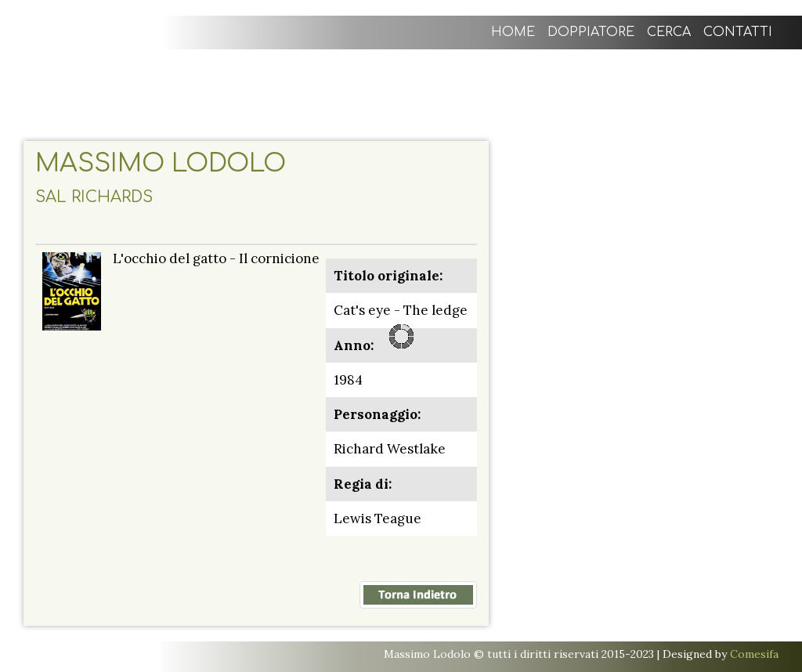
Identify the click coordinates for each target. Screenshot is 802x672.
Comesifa (754, 654)
